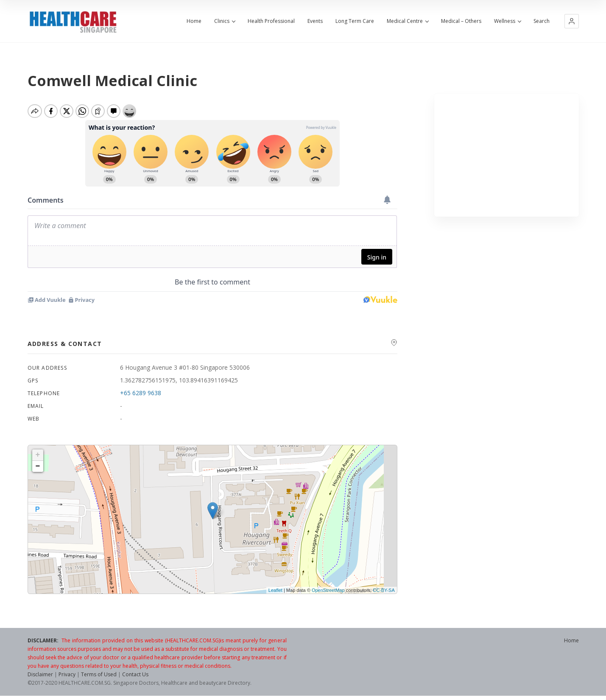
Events (315, 21)
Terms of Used (99, 674)
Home (194, 21)
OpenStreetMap (328, 590)
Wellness (507, 21)
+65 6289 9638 (141, 393)
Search (542, 21)
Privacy (67, 674)
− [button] (38, 466)
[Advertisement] (507, 155)
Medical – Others (461, 21)
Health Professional (271, 21)
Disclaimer (40, 674)
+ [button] (38, 455)
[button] (572, 21)
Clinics (225, 21)
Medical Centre (408, 21)
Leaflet (275, 590)
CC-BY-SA (384, 590)
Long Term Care (355, 21)
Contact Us (135, 674)
